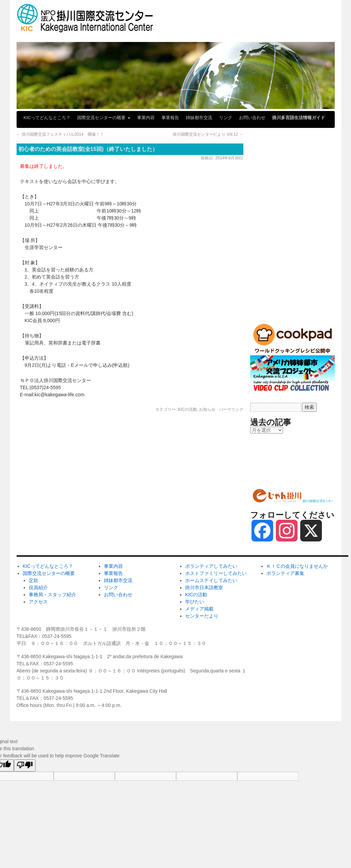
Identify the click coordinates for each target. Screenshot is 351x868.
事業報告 (170, 118)
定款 (34, 580)
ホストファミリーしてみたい (283, 170)
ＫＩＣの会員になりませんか (283, 450)
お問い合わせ (252, 118)
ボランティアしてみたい (278, 148)
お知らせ (207, 409)
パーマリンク (231, 409)
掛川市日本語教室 (271, 215)
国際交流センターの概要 (104, 118)
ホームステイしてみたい (278, 192)
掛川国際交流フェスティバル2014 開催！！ (60, 134)
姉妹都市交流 (199, 118)
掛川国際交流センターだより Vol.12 (208, 134)
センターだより (268, 304)
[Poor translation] (25, 765)
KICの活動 (188, 409)
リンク (226, 118)
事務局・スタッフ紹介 (52, 595)
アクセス (38, 602)
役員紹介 (38, 587)
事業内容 (146, 118)
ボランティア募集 (271, 472)
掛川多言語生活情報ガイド (299, 118)
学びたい (261, 259)
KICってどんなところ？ (47, 118)
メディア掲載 (266, 282)
